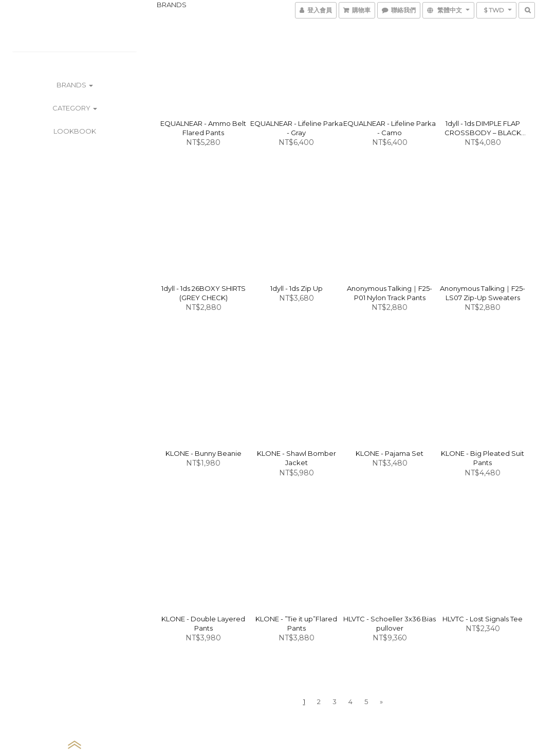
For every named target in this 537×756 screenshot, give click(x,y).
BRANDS (75, 85)
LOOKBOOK (75, 131)
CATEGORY (75, 108)
